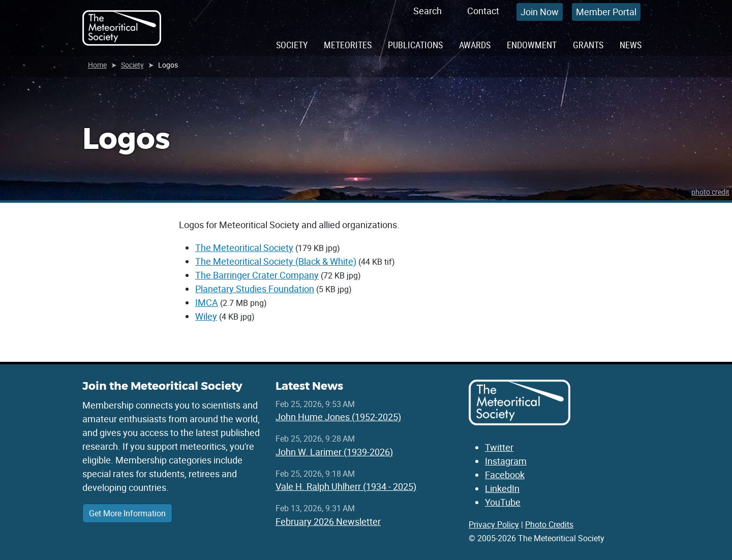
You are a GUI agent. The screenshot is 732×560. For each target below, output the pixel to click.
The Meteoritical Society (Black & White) (276, 261)
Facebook (505, 475)
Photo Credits (549, 524)
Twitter (499, 447)
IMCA (207, 302)
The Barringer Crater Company (257, 275)
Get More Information (127, 513)
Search (428, 11)
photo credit (710, 192)
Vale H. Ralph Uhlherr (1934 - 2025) (346, 486)
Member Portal (606, 12)
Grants (588, 45)
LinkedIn (502, 488)
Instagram (506, 461)
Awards (475, 45)
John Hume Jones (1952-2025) (338, 417)
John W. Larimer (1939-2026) (334, 452)
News (631, 45)
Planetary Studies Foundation (255, 289)
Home (97, 65)
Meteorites (348, 45)
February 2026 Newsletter (328, 521)
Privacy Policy (494, 524)
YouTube (503, 502)
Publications (415, 45)
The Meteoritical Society (244, 247)
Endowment (532, 45)
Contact (483, 11)
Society (292, 45)
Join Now (540, 12)
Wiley (206, 316)
